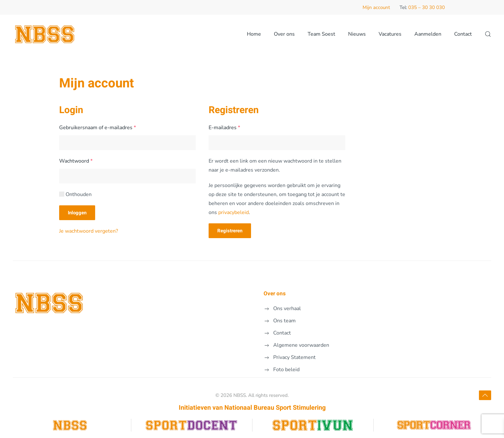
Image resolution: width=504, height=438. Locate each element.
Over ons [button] (284, 34)
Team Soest (321, 34)
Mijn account (376, 7)
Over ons (275, 294)
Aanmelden (428, 34)
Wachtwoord (84, 161)
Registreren (230, 231)
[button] (488, 34)
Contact (463, 34)
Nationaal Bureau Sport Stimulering (275, 408)
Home (254, 34)
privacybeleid (234, 212)
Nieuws (357, 34)
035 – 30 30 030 (427, 7)
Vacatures (390, 34)
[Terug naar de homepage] (45, 34)
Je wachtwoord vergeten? (89, 231)
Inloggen (77, 213)
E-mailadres (233, 127)
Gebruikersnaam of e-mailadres (106, 127)
